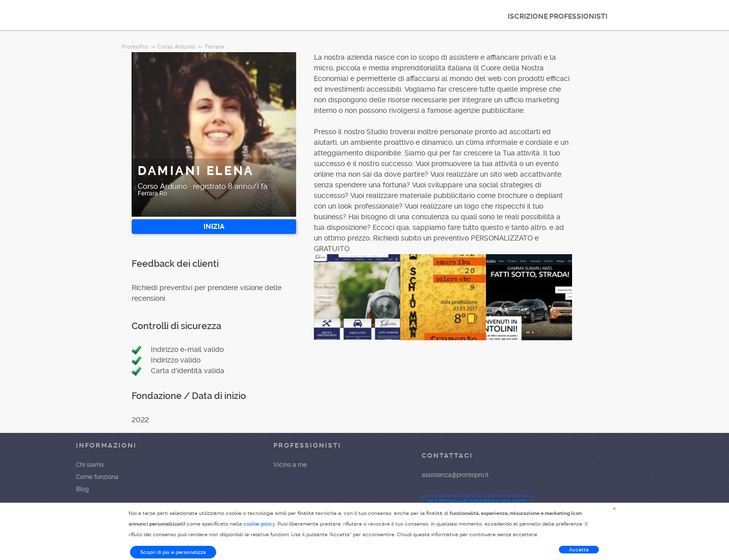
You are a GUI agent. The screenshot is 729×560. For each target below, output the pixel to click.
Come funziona (97, 477)
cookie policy (259, 524)
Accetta (579, 550)
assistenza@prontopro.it (455, 475)
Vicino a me (290, 465)
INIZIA (214, 226)
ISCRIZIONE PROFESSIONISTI (558, 16)
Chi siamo (90, 465)
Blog (82, 489)
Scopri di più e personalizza (173, 552)
